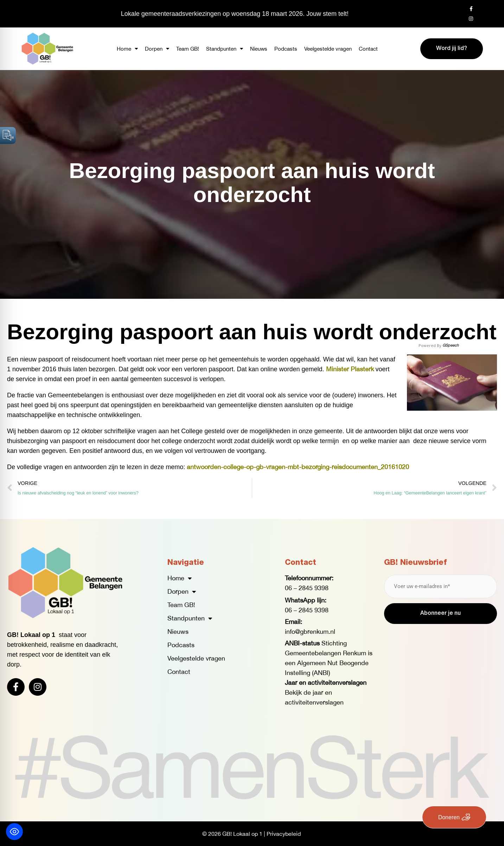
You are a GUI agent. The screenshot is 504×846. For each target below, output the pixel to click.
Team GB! (188, 49)
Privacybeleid (284, 834)
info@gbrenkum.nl (310, 632)
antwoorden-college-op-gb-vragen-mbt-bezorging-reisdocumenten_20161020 (298, 467)
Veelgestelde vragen (328, 49)
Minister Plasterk (350, 369)
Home (127, 49)
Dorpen (157, 49)
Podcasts (286, 49)
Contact (368, 49)
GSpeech (451, 345)
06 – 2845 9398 (307, 588)
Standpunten (225, 49)
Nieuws (259, 49)
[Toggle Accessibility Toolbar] (14, 832)
